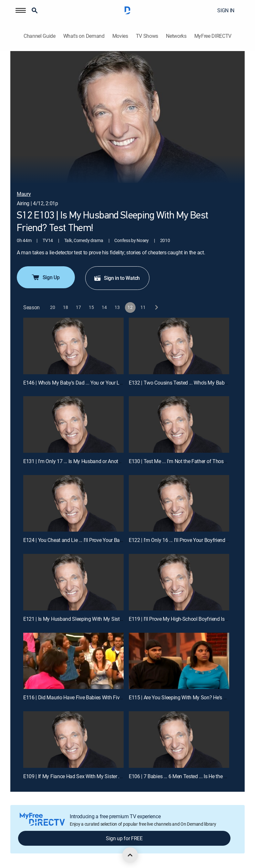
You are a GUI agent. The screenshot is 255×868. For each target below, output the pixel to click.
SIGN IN (226, 10)
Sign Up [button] (45, 277)
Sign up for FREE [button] (124, 838)
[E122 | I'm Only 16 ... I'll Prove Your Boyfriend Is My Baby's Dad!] (179, 503)
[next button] (156, 307)
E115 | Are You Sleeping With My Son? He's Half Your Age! (192, 697)
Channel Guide (40, 36)
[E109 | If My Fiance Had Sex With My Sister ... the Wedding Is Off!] (73, 740)
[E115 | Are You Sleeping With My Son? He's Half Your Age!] (179, 661)
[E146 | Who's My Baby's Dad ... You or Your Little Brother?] (73, 346)
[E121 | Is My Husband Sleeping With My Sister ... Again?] (73, 582)
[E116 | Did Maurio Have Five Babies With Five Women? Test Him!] (73, 661)
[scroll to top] (130, 855)
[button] (21, 10)
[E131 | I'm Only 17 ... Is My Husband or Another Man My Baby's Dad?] (73, 424)
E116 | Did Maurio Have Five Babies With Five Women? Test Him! (94, 697)
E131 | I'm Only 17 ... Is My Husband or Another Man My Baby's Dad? (98, 461)
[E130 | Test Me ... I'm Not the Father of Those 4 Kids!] (179, 424)
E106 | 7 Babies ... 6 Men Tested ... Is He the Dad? (182, 776)
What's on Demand (84, 36)
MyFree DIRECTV (213, 36)
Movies (120, 36)
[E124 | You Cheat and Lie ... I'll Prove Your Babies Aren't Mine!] (73, 503)
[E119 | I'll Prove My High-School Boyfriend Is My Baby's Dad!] (179, 582)
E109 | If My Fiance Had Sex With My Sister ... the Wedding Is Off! (94, 776)
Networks (176, 36)
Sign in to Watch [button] (117, 278)
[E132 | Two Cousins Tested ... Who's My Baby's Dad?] (179, 346)
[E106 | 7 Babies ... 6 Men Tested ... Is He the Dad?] (179, 740)
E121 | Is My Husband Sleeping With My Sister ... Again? (84, 619)
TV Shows (147, 36)
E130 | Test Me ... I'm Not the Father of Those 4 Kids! (185, 461)
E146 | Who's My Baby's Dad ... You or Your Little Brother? (85, 383)
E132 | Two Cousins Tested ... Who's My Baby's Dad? (186, 383)
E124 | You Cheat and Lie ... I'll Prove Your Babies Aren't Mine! (89, 540)
